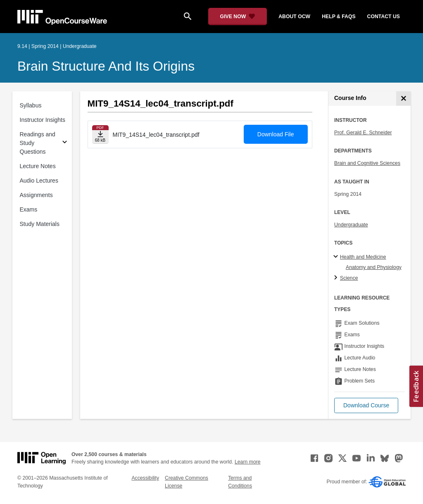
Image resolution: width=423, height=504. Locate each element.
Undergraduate (351, 225)
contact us (384, 17)
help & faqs (339, 17)
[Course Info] (403, 99)
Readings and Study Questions (38, 143)
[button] (366, 405)
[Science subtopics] (337, 278)
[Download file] (100, 134)
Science (349, 278)
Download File (276, 134)
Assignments (36, 195)
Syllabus (31, 105)
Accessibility (145, 478)
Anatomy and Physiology (374, 267)
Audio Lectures (39, 181)
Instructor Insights (43, 120)
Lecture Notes (38, 166)
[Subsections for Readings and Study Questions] (65, 143)
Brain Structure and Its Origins (106, 66)
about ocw (294, 17)
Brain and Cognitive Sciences (367, 163)
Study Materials (40, 224)
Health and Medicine (363, 257)
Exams (29, 209)
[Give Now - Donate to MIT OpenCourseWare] (238, 17)
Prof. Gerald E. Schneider (363, 133)
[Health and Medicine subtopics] (337, 257)
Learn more (248, 462)
